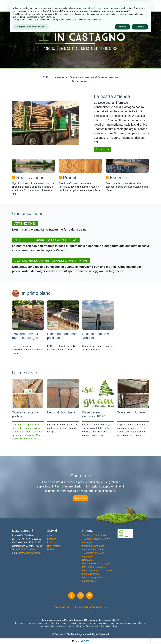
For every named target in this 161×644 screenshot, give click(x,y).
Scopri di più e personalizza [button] (31, 636)
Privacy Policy (82, 607)
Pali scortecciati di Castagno (97, 570)
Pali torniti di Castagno (94, 567)
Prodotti (49, 6)
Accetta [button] (140, 636)
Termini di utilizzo (64, 607)
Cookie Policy (99, 607)
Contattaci (80, 498)
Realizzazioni (92, 6)
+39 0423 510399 (25, 549)
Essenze (70, 6)
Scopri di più (102, 149)
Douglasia (88, 560)
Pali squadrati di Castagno (96, 563)
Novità (113, 6)
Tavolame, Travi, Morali (94, 535)
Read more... (34, 439)
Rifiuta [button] (123, 636)
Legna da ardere (91, 574)
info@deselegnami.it (30, 553)
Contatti (130, 6)
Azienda (30, 6)
